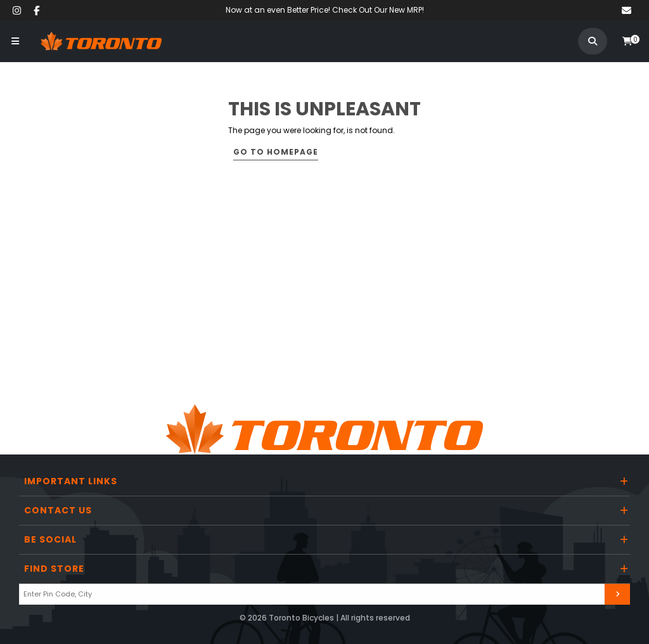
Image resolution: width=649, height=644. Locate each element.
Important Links (71, 481)
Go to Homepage (276, 152)
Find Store (54, 569)
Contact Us (58, 510)
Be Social (50, 539)
